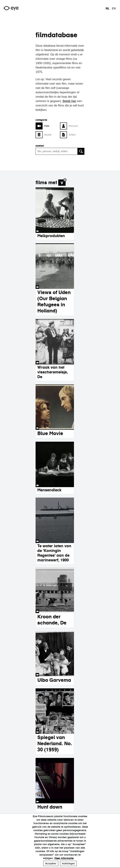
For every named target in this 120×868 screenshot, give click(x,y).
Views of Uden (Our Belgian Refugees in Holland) (54, 301)
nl (108, 8)
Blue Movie (50, 433)
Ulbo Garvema (54, 680)
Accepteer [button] (51, 863)
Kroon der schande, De (52, 620)
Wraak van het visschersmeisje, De (53, 372)
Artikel (72, 135)
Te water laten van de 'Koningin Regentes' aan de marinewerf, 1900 (54, 553)
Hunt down (50, 807)
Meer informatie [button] (64, 858)
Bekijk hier (69, 101)
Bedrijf (48, 135)
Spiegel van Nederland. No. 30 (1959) (55, 743)
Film (47, 126)
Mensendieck (49, 490)
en (114, 8)
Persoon (73, 126)
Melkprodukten (51, 236)
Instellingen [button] (68, 863)
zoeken (40, 146)
